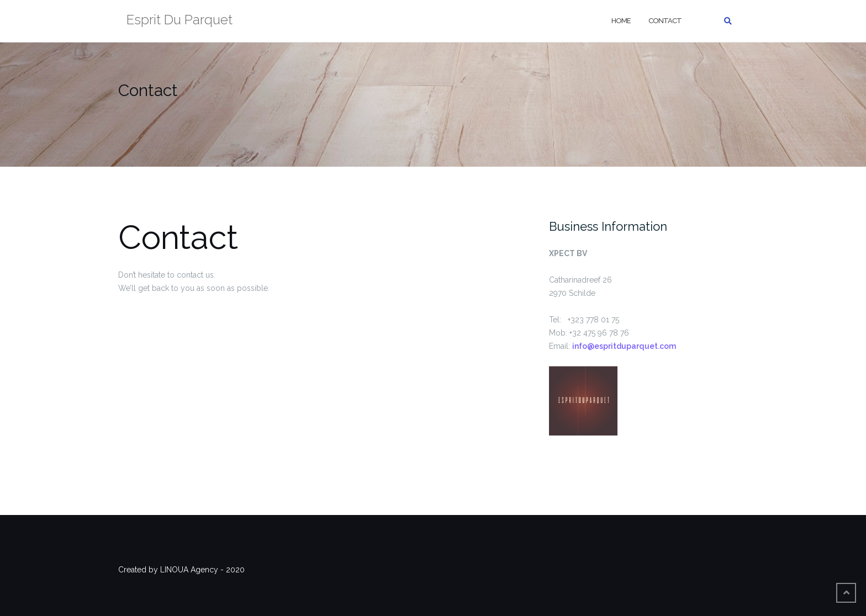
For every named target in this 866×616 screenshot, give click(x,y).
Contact (665, 21)
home (621, 21)
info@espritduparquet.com (624, 346)
